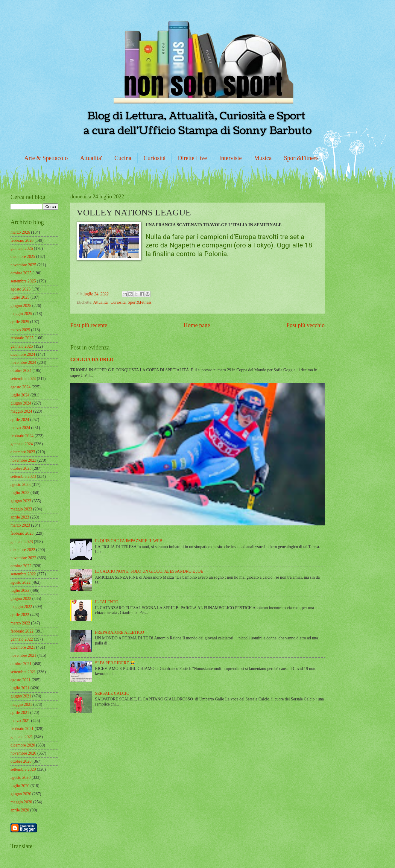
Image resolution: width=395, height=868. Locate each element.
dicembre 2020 (23, 745)
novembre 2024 (23, 362)
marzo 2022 (20, 623)
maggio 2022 (21, 607)
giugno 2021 (21, 696)
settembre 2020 (23, 769)
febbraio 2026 (22, 240)
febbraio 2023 (22, 533)
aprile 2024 (20, 420)
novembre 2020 (23, 753)
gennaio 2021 (22, 737)
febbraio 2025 (22, 338)
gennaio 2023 (22, 542)
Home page (197, 325)
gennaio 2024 (22, 444)
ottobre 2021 (21, 664)
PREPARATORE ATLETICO (120, 632)
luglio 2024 (20, 395)
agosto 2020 (20, 777)
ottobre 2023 (21, 468)
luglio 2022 (20, 590)
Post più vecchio (306, 325)
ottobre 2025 (21, 273)
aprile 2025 (20, 322)
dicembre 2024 (23, 354)
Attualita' (91, 158)
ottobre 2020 (21, 761)
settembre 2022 (23, 574)
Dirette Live (192, 158)
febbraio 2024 (22, 436)
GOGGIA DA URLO (92, 359)
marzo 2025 (20, 330)
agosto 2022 (20, 582)
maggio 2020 (21, 802)
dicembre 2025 (23, 257)
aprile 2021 (20, 713)
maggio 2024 (21, 411)
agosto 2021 (20, 680)
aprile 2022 (20, 615)
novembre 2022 (23, 558)
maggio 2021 (21, 704)
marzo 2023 (20, 525)
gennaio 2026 (22, 248)
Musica (263, 158)
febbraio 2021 (22, 729)
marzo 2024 (20, 428)
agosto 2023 (20, 485)
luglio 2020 (20, 786)
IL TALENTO (107, 602)
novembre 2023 (23, 460)
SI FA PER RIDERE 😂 (115, 663)
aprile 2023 (20, 517)
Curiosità (155, 158)
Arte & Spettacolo (46, 158)
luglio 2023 (20, 493)
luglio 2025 (20, 297)
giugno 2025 (21, 306)
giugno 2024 (21, 403)
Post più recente (89, 325)
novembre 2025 (23, 265)
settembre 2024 (23, 379)
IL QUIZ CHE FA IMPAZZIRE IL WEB (129, 541)
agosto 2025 (20, 289)
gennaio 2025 (22, 346)
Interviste (230, 158)
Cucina (123, 158)
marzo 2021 (20, 721)
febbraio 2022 (22, 631)
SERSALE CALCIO (112, 693)
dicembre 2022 (23, 550)
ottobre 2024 (21, 371)
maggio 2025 (21, 314)
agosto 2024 (20, 387)
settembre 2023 (23, 476)
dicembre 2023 (23, 452)
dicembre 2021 (23, 647)
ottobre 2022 (21, 566)
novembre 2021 (23, 655)
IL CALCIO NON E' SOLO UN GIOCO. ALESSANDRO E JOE (149, 571)
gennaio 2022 (22, 639)
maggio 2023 (21, 509)
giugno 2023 (21, 501)
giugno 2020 (21, 794)
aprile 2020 (20, 810)
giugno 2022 (21, 599)
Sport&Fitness (301, 158)
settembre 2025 (23, 281)
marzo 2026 (20, 232)
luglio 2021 (20, 688)
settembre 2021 (23, 672)
